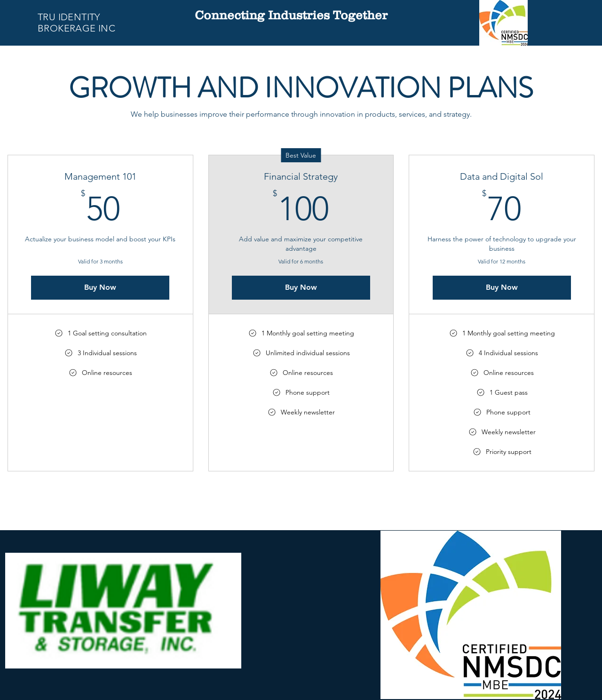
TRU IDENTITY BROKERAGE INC (76, 23)
